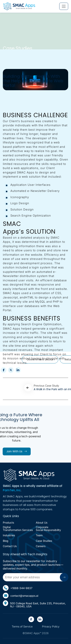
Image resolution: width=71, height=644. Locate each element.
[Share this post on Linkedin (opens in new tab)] (18, 370)
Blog (6, 541)
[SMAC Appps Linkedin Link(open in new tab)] (40, 619)
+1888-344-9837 (18, 588)
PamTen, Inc (12, 490)
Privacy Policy (51, 626)
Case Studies (44, 541)
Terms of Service (22, 626)
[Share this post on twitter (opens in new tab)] (11, 370)
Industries (9, 535)
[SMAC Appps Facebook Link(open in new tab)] (31, 619)
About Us (42, 523)
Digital (18, 529)
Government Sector (40, 359)
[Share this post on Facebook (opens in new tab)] (4, 370)
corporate (48, 529)
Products (8, 523)
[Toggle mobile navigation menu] (64, 6)
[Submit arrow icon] (64, 577)
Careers (41, 546)
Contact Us (10, 546)
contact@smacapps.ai (21, 596)
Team (39, 535)
